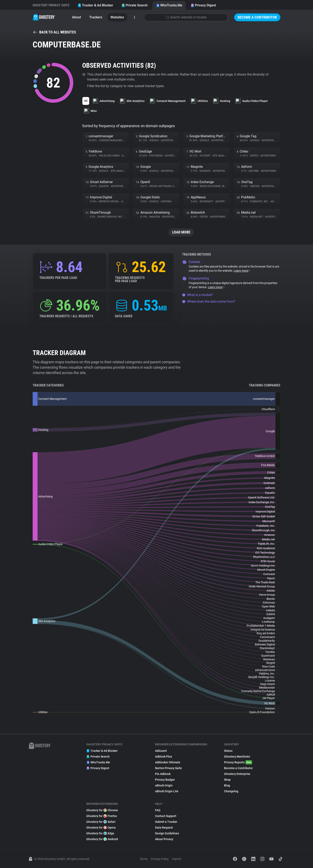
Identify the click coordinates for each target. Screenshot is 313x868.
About (76, 17)
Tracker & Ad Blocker (95, 5)
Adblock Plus (164, 757)
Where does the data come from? (209, 301)
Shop (227, 780)
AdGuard (161, 751)
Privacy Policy (160, 859)
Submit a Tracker (166, 822)
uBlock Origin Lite (167, 791)
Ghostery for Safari (101, 822)
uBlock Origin (164, 785)
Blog (227, 785)
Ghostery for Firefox (102, 816)
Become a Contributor (257, 17)
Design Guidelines (167, 833)
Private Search (135, 5)
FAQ (158, 810)
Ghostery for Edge (100, 833)
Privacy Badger (165, 780)
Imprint (177, 859)
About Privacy (164, 839)
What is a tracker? (198, 295)
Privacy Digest (203, 5)
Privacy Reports (238, 762)
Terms (144, 859)
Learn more (242, 271)
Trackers (96, 17)
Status (228, 751)
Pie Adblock (163, 774)
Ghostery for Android (102, 839)
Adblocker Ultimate (168, 762)
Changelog (231, 791)
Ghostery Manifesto (237, 757)
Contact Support (166, 816)
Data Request (164, 828)
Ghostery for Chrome (102, 810)
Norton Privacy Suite (168, 768)
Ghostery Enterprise (237, 774)
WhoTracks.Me (169, 5)
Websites (117, 17)
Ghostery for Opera (101, 828)
